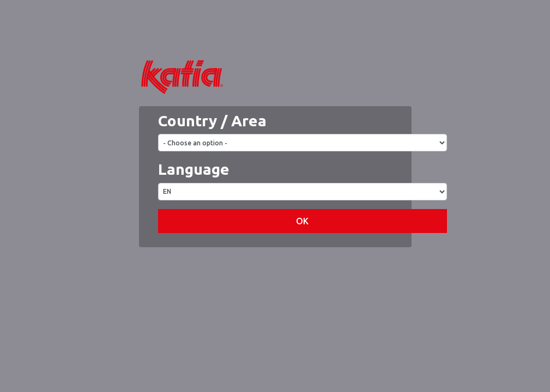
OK (302, 254)
